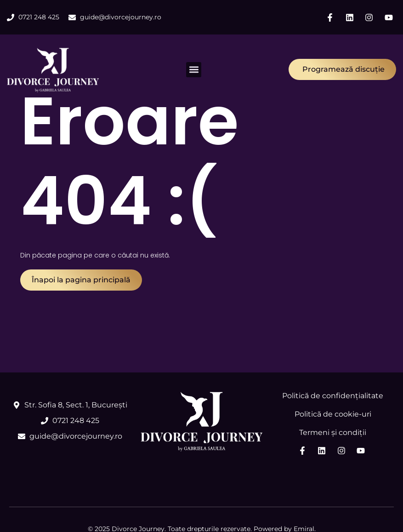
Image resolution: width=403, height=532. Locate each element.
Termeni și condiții (333, 432)
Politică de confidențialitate (333, 396)
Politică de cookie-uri (333, 414)
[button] (194, 70)
